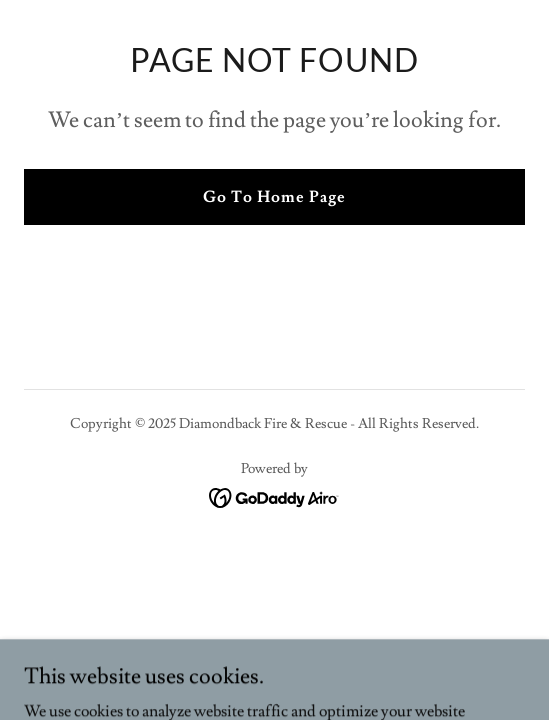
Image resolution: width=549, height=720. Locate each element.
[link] (274, 494)
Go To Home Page (274, 197)
